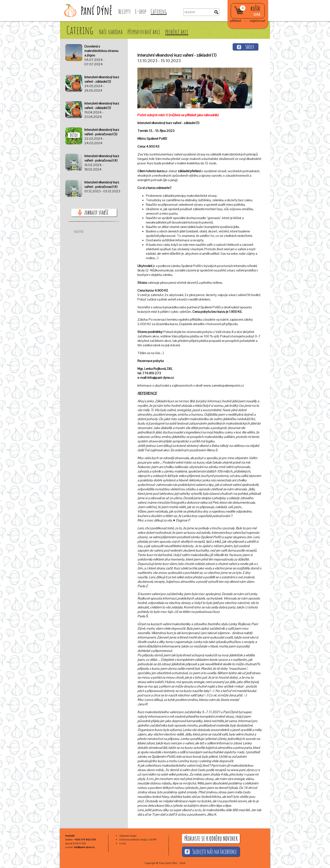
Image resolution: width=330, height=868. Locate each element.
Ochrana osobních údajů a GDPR (138, 840)
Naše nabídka (111, 32)
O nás (122, 843)
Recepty (124, 11)
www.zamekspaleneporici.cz (224, 385)
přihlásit (236, 21)
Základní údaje (128, 836)
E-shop (141, 11)
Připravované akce (144, 32)
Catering (159, 11)
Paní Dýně (79, 232)
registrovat (257, 21)
